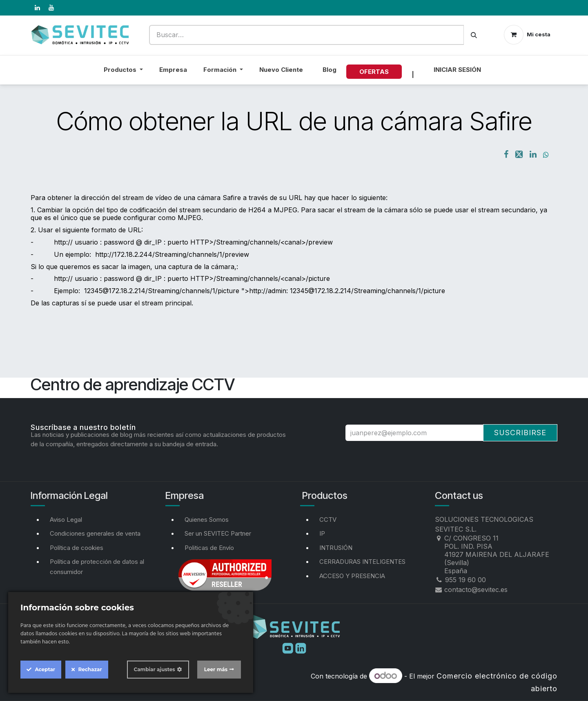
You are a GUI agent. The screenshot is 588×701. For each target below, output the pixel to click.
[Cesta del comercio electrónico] (527, 35)
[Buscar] (474, 35)
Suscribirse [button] (520, 433)
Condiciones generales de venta (95, 533)
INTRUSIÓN (336, 548)
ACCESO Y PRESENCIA (352, 576)
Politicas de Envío (209, 548)
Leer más (216, 669)
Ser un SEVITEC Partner (218, 533)
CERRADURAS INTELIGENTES (362, 562)
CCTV (328, 520)
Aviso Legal (66, 520)
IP (322, 533)
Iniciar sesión (457, 70)
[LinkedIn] (37, 8)
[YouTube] (51, 8)
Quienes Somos (207, 520)
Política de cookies (77, 548)
